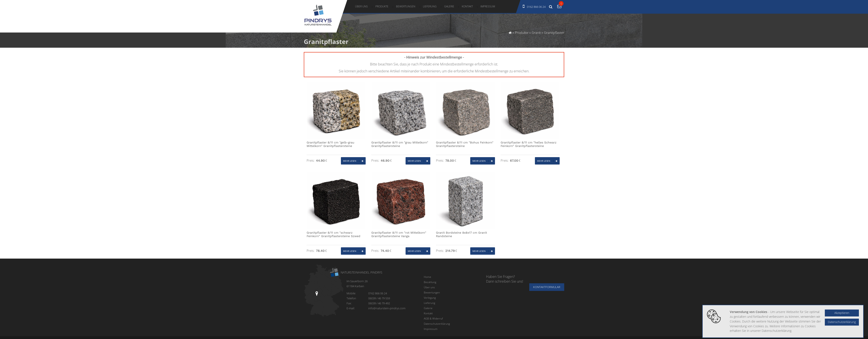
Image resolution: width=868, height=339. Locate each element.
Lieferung (430, 6)
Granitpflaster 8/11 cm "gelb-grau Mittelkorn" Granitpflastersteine (330, 144)
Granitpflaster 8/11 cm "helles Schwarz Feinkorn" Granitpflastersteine (529, 144)
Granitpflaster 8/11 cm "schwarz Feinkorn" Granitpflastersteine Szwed (333, 234)
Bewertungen (406, 6)
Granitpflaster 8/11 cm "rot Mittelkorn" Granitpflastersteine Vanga (399, 234)
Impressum (488, 6)
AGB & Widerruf (433, 318)
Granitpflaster (554, 33)
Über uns (361, 6)
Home (427, 277)
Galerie (449, 6)
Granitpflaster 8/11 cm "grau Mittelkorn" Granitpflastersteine (400, 144)
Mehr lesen (353, 161)
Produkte (382, 6)
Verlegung (430, 298)
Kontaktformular (547, 287)
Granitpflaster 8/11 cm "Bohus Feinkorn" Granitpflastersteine (465, 144)
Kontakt (467, 6)
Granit (536, 33)
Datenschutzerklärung (437, 324)
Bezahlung (430, 282)
